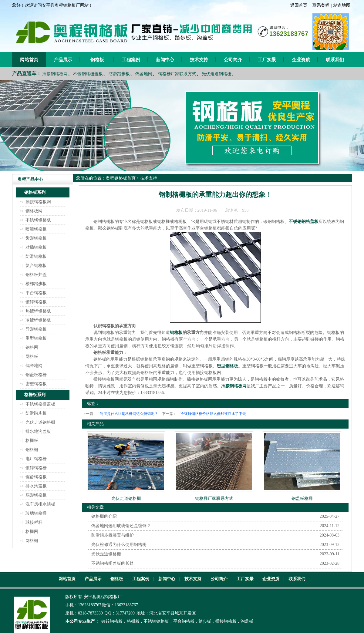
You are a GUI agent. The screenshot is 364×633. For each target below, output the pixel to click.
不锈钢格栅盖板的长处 (113, 563)
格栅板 (32, 441)
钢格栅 (32, 450)
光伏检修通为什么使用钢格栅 (119, 545)
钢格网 (32, 347)
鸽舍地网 (144, 74)
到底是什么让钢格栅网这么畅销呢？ (129, 414)
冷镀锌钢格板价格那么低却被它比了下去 (213, 414)
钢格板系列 (35, 192)
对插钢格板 (36, 247)
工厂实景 (267, 60)
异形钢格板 (36, 329)
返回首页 (299, 5)
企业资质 (301, 60)
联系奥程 (321, 5)
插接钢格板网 (55, 74)
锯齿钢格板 (36, 477)
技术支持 (199, 60)
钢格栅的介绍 (104, 516)
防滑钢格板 (36, 256)
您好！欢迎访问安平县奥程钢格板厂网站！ (52, 5)
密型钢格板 (36, 384)
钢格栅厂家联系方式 (177, 74)
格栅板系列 (35, 395)
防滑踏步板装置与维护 (113, 535)
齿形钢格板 (36, 238)
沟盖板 (247, 621)
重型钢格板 (36, 338)
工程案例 (131, 60)
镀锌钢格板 (36, 302)
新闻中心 (165, 60)
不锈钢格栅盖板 (88, 74)
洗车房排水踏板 (40, 504)
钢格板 (97, 60)
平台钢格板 (36, 293)
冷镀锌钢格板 (38, 320)
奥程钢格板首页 (121, 178)
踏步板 (205, 621)
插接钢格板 (226, 621)
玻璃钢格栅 (36, 513)
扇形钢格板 (36, 495)
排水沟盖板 (36, 486)
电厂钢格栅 (36, 459)
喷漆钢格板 (36, 229)
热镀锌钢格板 (38, 311)
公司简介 (233, 60)
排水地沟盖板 (38, 431)
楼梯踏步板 (36, 284)
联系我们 (335, 60)
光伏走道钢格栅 (217, 74)
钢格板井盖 (36, 275)
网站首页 (29, 60)
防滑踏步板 (119, 74)
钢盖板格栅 (36, 375)
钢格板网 (34, 211)
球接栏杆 (34, 522)
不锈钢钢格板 (38, 220)
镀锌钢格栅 (36, 468)
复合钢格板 (36, 266)
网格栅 (32, 541)
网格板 (32, 357)
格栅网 (32, 532)
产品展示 (63, 60)
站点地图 (342, 5)
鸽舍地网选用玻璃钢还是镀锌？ (121, 526)
